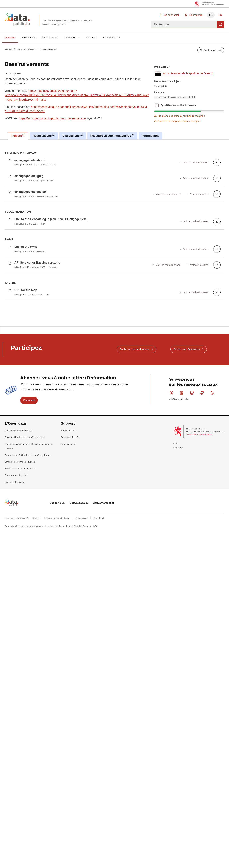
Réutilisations (29, 37)
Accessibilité (82, 518)
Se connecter (171, 15)
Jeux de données (26, 49)
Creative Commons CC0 (86, 526)
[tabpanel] (114, 233)
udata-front (178, 448)
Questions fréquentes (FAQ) (18, 431)
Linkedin (182, 393)
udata (175, 443)
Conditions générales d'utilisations (22, 518)
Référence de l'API (70, 437)
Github (203, 393)
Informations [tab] (151, 136)
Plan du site (99, 518)
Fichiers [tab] (18, 135)
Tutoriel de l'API (68, 431)
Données (10, 37)
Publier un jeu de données (134, 349)
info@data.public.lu (179, 399)
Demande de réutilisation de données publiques (28, 455)
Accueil (9, 49)
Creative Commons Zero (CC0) (175, 97)
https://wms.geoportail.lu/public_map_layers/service (52, 118)
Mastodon (193, 393)
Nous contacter (111, 37)
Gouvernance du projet (16, 475)
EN (220, 15)
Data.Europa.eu (79, 503)
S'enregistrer (196, 15)
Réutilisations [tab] (44, 135)
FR (211, 15)
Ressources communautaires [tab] (112, 135)
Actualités (91, 37)
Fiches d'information (15, 482)
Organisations (50, 37)
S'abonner (29, 400)
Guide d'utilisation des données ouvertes (24, 437)
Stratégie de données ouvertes (20, 462)
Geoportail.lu (57, 503)
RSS (213, 393)
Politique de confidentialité (57, 518)
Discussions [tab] (73, 135)
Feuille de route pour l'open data (21, 468)
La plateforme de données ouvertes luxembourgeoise (67, 22)
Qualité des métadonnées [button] (157, 105)
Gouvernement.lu (103, 503)
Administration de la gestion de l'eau (188, 73)
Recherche (221, 24)
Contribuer (70, 37)
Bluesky (172, 393)
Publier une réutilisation (187, 349)
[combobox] (184, 24)
